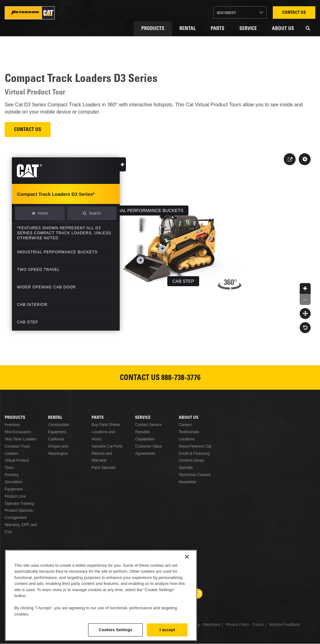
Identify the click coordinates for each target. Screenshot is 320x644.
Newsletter (188, 482)
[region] (101, 595)
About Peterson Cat (195, 446)
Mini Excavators (18, 432)
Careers (185, 425)
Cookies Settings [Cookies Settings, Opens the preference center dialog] (116, 630)
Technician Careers (195, 475)
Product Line (15, 496)
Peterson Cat (30, 13)
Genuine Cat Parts (107, 446)
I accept (167, 630)
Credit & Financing (194, 454)
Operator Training (19, 504)
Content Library (192, 460)
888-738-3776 (181, 378)
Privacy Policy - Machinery (199, 625)
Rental (187, 29)
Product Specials (19, 510)
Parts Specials (104, 468)
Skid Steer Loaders (21, 439)
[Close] (187, 557)
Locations (187, 439)
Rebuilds (142, 432)
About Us (283, 29)
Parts (217, 29)
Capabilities (145, 439)
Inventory (12, 425)
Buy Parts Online (106, 425)
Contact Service (148, 425)
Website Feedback (285, 625)
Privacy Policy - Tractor (245, 625)
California (56, 439)
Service (248, 29)
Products (153, 29)
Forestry (12, 475)
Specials (186, 468)
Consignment (16, 518)
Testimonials (189, 432)
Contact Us (294, 13)
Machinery (227, 13)
